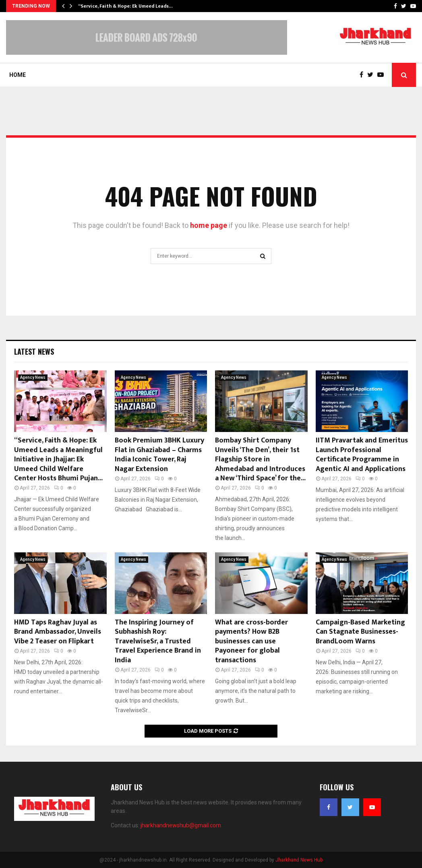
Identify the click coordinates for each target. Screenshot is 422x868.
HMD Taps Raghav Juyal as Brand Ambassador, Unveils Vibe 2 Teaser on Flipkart (58, 632)
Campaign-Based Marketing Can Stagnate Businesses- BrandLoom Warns (360, 632)
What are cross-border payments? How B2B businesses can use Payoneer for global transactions (251, 641)
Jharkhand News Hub (299, 860)
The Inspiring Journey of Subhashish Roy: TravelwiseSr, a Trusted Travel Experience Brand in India (158, 641)
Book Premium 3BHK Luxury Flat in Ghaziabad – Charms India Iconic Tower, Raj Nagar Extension (159, 455)
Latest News (34, 351)
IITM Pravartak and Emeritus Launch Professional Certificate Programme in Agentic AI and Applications (362, 455)
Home (18, 75)
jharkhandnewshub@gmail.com (181, 825)
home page (209, 225)
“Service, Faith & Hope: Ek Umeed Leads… (125, 6)
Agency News (33, 377)
